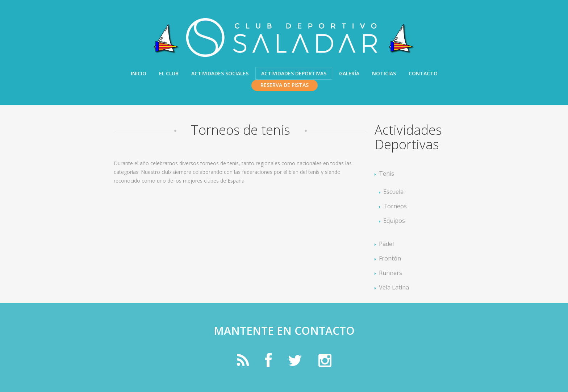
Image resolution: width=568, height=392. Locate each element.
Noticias (384, 73)
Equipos (394, 221)
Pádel (386, 244)
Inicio (139, 73)
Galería (349, 73)
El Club (169, 73)
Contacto (423, 73)
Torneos (395, 206)
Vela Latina (394, 287)
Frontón (390, 258)
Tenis (387, 174)
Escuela (393, 192)
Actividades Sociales (220, 73)
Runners (390, 273)
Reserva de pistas (285, 85)
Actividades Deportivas (294, 73)
